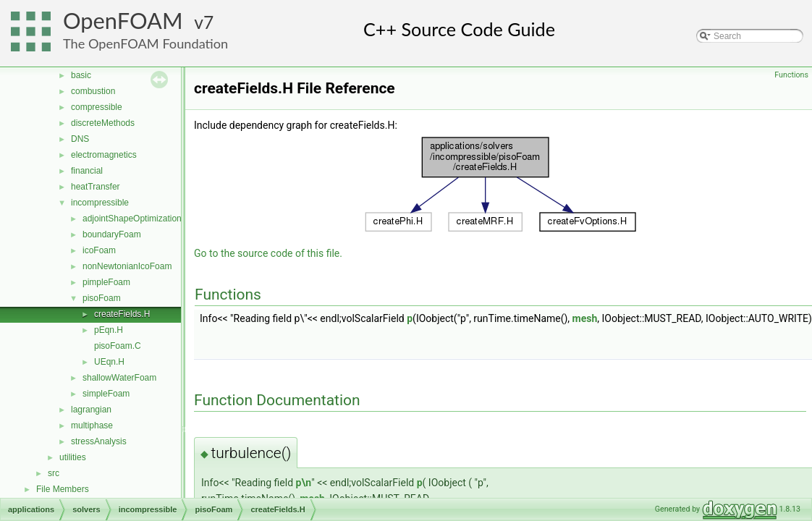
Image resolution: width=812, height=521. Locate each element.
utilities (73, 457)
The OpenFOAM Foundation (145, 43)
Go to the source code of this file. (268, 253)
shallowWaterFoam (119, 378)
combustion (93, 91)
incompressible (100, 203)
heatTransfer (96, 187)
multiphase (92, 425)
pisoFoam (102, 298)
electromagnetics (104, 155)
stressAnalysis (99, 441)
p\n (304, 483)
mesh (585, 318)
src (54, 473)
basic (81, 75)
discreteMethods (103, 123)
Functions (791, 75)
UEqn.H (109, 362)
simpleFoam (106, 394)
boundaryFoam (112, 234)
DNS (80, 139)
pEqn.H (109, 330)
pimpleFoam (106, 282)
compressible (97, 107)
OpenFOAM (123, 21)
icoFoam (99, 250)
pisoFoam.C (118, 346)
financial (87, 171)
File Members (63, 489)
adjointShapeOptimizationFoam (143, 219)
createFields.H (122, 314)
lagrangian (91, 410)
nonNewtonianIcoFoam (127, 266)
